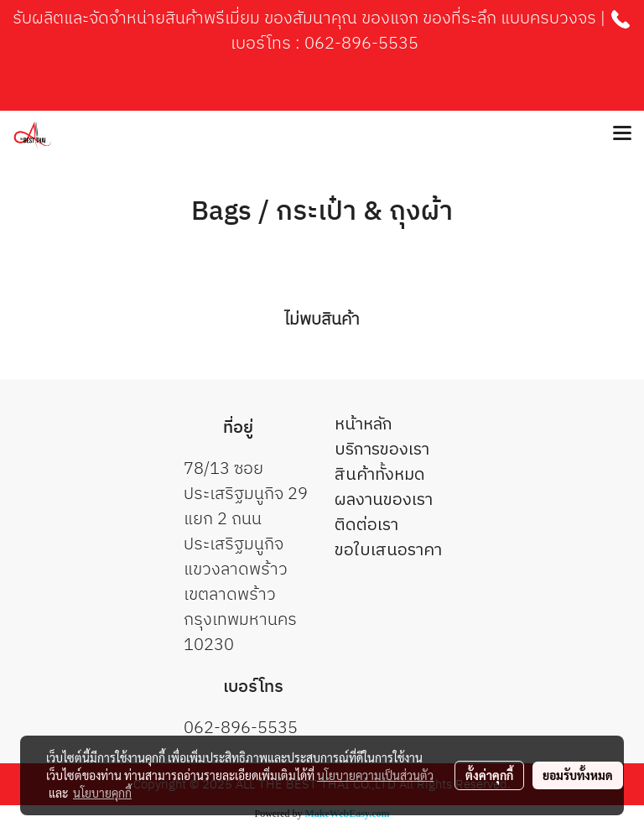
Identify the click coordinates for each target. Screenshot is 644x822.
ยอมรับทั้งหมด (578, 775)
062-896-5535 (361, 44)
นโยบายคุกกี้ (102, 793)
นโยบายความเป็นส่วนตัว (375, 775)
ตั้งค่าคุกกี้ (489, 775)
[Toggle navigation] (622, 134)
